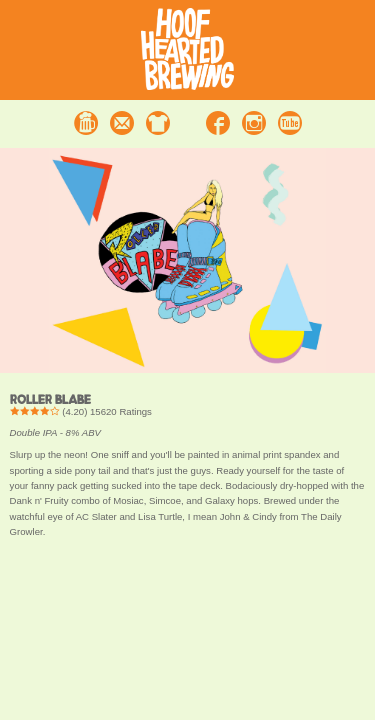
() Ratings (81, 411)
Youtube (290, 123)
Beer (86, 123)
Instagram (254, 123)
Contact (122, 123)
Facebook (218, 123)
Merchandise (158, 123)
